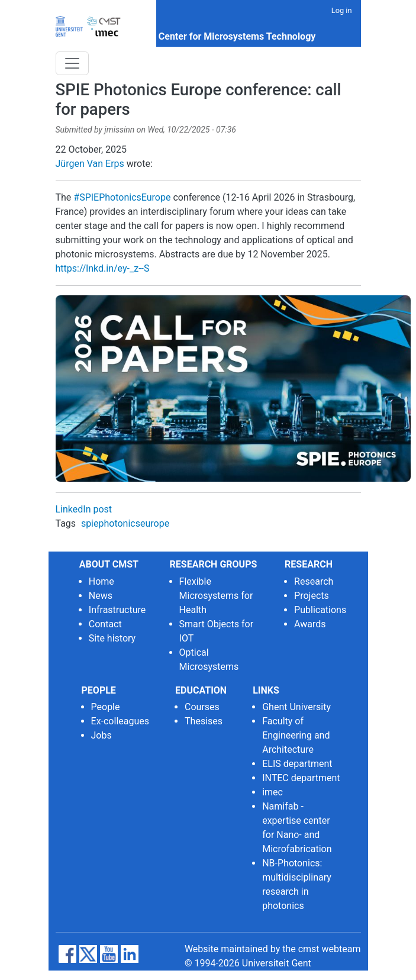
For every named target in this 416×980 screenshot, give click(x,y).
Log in (342, 10)
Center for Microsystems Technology (237, 36)
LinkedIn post (84, 509)
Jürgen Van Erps (90, 164)
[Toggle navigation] (72, 63)
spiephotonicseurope (125, 523)
